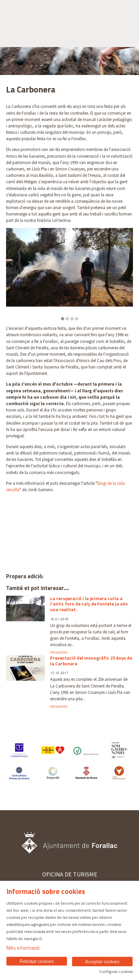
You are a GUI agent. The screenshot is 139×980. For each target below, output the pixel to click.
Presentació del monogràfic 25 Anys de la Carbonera (91, 661)
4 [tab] (77, 319)
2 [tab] (67, 319)
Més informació (23, 948)
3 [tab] (72, 319)
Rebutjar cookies (37, 961)
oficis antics (59, 653)
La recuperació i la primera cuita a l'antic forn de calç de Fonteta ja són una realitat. (89, 604)
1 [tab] (63, 319)
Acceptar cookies (102, 961)
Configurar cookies (116, 972)
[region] (69, 274)
